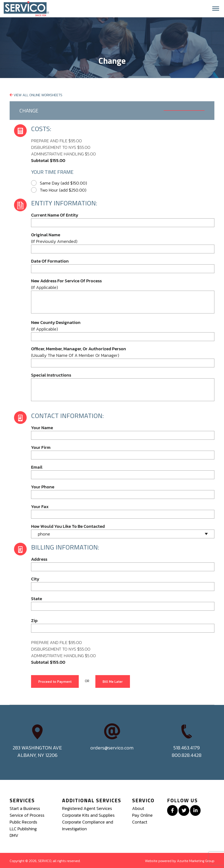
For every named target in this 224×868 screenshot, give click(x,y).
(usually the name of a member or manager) (79, 352)
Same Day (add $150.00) (59, 183)
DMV (14, 835)
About (138, 809)
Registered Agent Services (87, 809)
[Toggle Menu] (216, 9)
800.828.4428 (187, 755)
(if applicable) (66, 284)
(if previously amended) (54, 238)
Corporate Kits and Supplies (89, 815)
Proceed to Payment (55, 682)
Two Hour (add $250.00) (59, 190)
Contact (140, 822)
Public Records (24, 822)
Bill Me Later (113, 682)
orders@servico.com (112, 748)
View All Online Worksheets (36, 95)
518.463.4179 (187, 748)
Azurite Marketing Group (196, 860)
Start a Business (25, 809)
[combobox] (123, 534)
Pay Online (142, 815)
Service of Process (27, 815)
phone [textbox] (44, 534)
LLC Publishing (23, 828)
